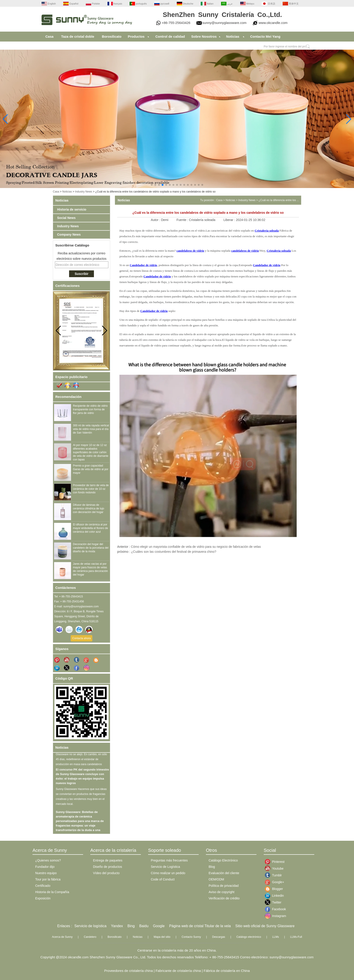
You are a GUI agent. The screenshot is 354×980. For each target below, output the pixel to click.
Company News (69, 235)
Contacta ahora (82, 638)
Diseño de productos (107, 867)
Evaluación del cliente (224, 873)
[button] (152, 185)
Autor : (156, 220)
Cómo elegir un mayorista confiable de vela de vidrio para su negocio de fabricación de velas (196, 547)
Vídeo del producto (106, 873)
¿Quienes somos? (48, 860)
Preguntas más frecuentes (169, 860)
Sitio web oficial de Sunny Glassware (265, 926)
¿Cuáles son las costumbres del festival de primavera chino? (174, 552)
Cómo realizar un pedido (168, 873)
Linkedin (275, 896)
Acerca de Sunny (62, 937)
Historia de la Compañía (52, 892)
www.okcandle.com (273, 23)
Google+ (275, 882)
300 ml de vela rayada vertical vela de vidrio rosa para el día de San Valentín (91, 429)
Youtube (275, 869)
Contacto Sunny (191, 937)
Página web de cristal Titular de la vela (200, 926)
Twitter (275, 902)
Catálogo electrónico (249, 937)
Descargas (219, 937)
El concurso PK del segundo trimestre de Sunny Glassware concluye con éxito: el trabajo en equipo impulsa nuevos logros (82, 778)
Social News (66, 218)
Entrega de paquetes (108, 860)
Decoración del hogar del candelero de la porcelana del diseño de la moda (91, 548)
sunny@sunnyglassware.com (225, 23)
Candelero (90, 937)
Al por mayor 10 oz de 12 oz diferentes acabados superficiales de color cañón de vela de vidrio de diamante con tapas (91, 452)
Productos (136, 36)
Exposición (43, 898)
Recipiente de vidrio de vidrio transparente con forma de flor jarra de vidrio (90, 409)
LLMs (276, 937)
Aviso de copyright (221, 892)
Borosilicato (112, 36)
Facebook (275, 909)
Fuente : (183, 220)
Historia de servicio (72, 209)
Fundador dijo (45, 867)
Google (159, 926)
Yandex (117, 926)
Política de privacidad (224, 886)
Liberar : (230, 220)
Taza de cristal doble (78, 36)
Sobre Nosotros (204, 36)
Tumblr (275, 875)
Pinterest (275, 862)
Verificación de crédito (224, 898)
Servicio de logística (90, 926)
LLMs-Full (296, 937)
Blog (212, 867)
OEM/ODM (216, 879)
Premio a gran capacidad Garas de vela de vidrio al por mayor (91, 469)
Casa (49, 36)
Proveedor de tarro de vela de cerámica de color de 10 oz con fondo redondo (91, 489)
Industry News (84, 192)
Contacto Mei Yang (265, 36)
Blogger (275, 889)
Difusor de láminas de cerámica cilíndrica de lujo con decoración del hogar (88, 509)
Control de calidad (170, 36)
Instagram (275, 916)
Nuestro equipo (46, 873)
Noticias (233, 36)
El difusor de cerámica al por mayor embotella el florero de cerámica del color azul (90, 528)
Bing (131, 926)
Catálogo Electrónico (223, 860)
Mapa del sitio (162, 937)
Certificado (43, 886)
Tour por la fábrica (48, 879)
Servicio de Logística (165, 867)
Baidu (144, 926)
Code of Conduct (163, 879)
